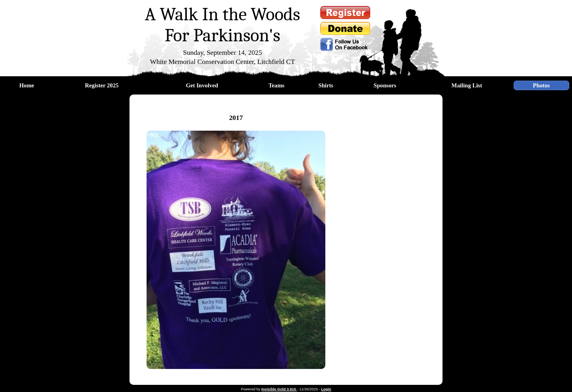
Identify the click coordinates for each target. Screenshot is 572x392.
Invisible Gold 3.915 (279, 389)
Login (326, 389)
